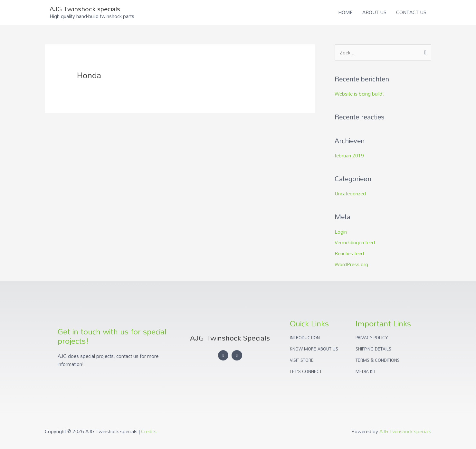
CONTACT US (411, 12)
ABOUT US (374, 12)
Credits (149, 431)
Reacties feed (349, 253)
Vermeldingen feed (355, 242)
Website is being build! (359, 94)
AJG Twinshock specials (85, 9)
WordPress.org (351, 264)
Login (341, 232)
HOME (345, 12)
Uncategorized (350, 193)
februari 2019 (349, 155)
